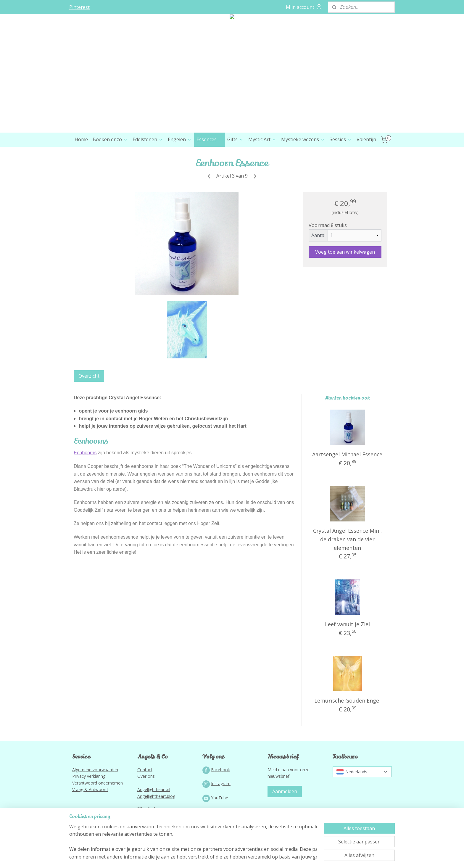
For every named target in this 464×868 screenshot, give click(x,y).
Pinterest (79, 7)
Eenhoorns (85, 453)
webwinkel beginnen (242, 857)
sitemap (207, 857)
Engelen (180, 139)
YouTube (220, 798)
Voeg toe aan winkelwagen (345, 252)
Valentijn (366, 139)
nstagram (221, 784)
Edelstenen (148, 139)
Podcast (219, 812)
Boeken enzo (110, 139)
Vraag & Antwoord (90, 789)
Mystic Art (262, 139)
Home (81, 139)
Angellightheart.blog (156, 796)
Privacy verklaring (89, 776)
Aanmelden (285, 791)
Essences (210, 139)
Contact (145, 770)
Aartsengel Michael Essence (347, 454)
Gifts (235, 139)
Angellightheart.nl (154, 789)
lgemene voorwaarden (96, 770)
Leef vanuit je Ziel (347, 624)
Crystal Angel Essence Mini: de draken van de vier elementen (347, 539)
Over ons (146, 776)
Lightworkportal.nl (154, 831)
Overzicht (89, 376)
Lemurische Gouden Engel (347, 700)
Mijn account (304, 7)
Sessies (341, 139)
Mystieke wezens (303, 139)
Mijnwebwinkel (294, 857)
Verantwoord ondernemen (98, 783)
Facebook (220, 770)
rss (220, 857)
